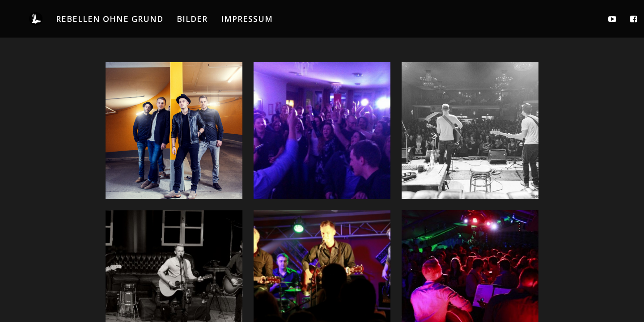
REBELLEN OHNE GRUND (110, 19)
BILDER (192, 19)
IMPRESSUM (247, 19)
